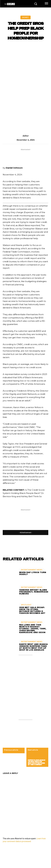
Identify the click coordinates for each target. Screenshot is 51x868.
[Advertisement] (26, 70)
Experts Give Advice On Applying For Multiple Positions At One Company (36, 762)
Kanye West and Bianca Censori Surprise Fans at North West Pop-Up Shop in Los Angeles (33, 647)
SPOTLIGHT (26, 605)
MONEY (26, 17)
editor (26, 136)
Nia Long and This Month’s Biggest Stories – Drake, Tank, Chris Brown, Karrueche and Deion (33, 629)
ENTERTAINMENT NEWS (32, 570)
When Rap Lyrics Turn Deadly (33, 573)
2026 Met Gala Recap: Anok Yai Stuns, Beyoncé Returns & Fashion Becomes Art (32, 610)
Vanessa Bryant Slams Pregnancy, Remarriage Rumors (34, 592)
